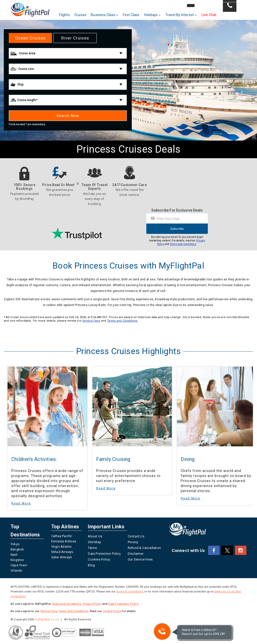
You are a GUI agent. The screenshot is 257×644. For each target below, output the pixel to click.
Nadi (14, 555)
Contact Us (136, 536)
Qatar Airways (62, 557)
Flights (69, 12)
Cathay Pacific (62, 536)
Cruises (85, 12)
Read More (21, 503)
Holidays (157, 12)
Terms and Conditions (183, 244)
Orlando (16, 570)
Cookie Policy (112, 611)
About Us (95, 536)
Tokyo (15, 544)
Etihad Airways (62, 552)
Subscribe (177, 229)
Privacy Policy (92, 604)
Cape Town (19, 565)
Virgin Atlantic (62, 547)
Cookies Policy (99, 559)
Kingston (17, 560)
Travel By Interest (186, 12)
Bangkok (17, 549)
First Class (136, 12)
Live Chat (214, 12)
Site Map (94, 542)
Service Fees (91, 321)
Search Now (68, 116)
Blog (91, 565)
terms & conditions (130, 592)
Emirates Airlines (64, 541)
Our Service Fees (140, 559)
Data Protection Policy (104, 554)
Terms (92, 548)
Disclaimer (136, 554)
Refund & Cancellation (144, 548)
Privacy (133, 542)
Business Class (110, 12)
